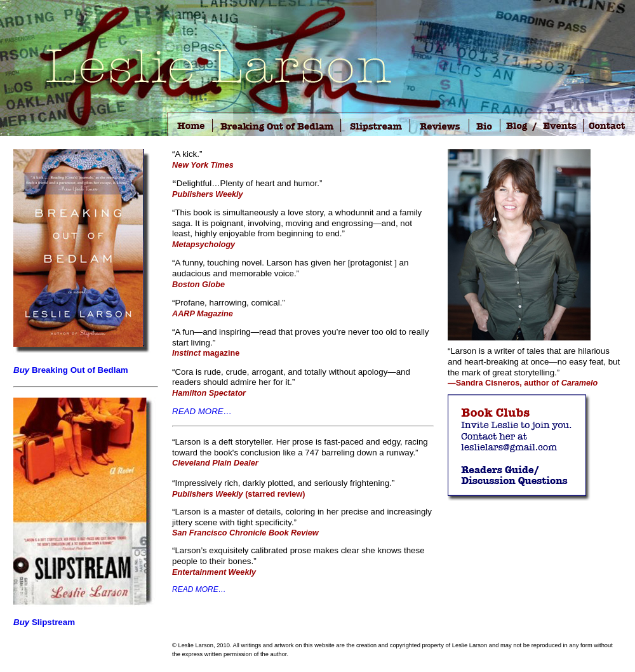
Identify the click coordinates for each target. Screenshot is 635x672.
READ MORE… (202, 411)
